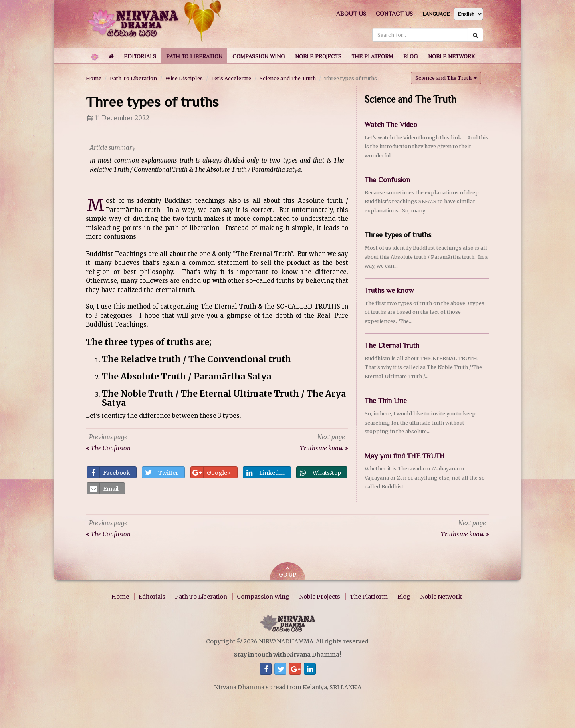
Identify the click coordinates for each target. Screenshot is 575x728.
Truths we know (389, 290)
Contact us (394, 13)
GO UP (287, 572)
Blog (404, 597)
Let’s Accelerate (231, 78)
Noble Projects (320, 597)
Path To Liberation (133, 78)
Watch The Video (391, 125)
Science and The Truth (288, 78)
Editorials (152, 597)
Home (94, 78)
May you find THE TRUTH (405, 456)
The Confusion (387, 180)
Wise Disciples (184, 78)
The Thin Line (386, 401)
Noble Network (441, 597)
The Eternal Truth (392, 345)
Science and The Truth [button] (446, 78)
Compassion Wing (263, 597)
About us (351, 13)
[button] (140, 56)
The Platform (369, 597)
